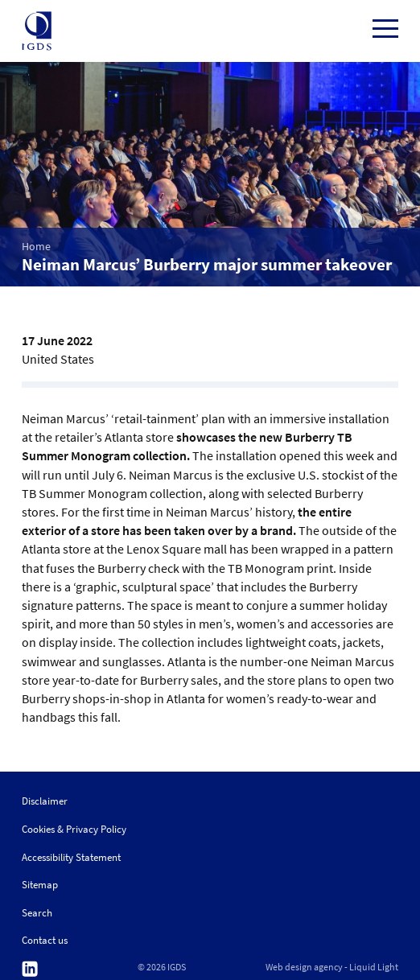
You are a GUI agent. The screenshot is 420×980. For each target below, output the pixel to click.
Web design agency (304, 967)
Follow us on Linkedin (30, 969)
